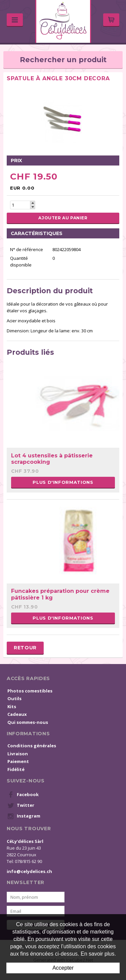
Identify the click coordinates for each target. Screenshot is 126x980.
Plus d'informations (63, 482)
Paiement (18, 761)
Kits (12, 706)
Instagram (24, 816)
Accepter (63, 968)
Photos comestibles (30, 691)
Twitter (21, 805)
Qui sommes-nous (28, 722)
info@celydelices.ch (29, 871)
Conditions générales (32, 746)
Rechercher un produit (63, 60)
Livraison (18, 754)
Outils (14, 698)
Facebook (23, 795)
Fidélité (16, 769)
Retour (25, 648)
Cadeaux (17, 714)
